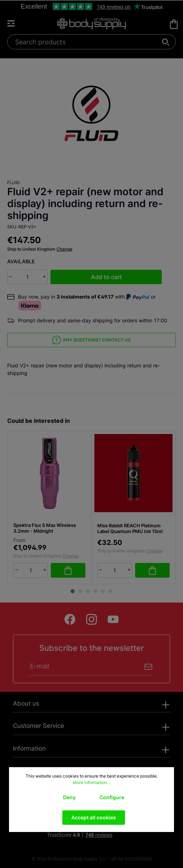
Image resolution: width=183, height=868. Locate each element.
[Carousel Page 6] (110, 591)
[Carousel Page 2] (80, 591)
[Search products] (88, 42)
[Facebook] (70, 619)
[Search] (166, 42)
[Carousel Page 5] (103, 591)
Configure (112, 797)
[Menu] (14, 23)
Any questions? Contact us (91, 340)
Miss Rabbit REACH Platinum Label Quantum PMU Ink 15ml (130, 529)
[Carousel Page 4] (95, 591)
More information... (91, 782)
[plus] (44, 277)
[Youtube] (113, 619)
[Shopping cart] (174, 24)
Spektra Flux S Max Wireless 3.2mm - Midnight (45, 528)
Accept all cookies (94, 817)
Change (64, 249)
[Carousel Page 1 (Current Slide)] (73, 591)
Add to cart (106, 277)
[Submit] (149, 666)
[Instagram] (91, 619)
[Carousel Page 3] (88, 591)
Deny (69, 797)
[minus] (10, 277)
